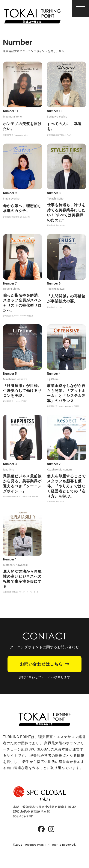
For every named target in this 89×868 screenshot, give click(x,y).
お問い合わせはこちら (41, 664)
